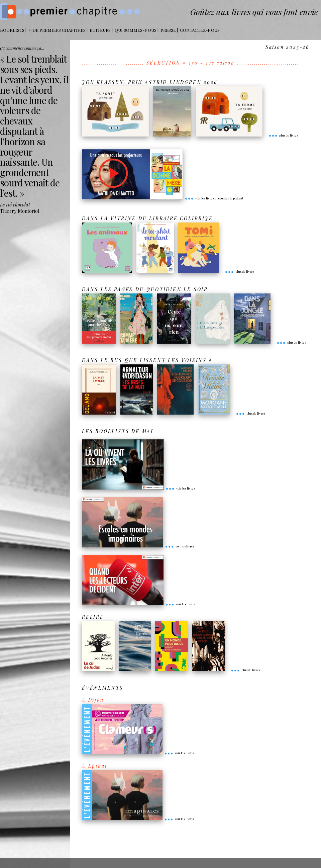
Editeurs (100, 30)
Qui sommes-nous (136, 30)
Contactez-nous (200, 30)
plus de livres (283, 135)
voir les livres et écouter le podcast (214, 198)
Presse (168, 30)
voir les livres (180, 488)
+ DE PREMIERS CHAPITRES (57, 30)
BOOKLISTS (12, 30)
